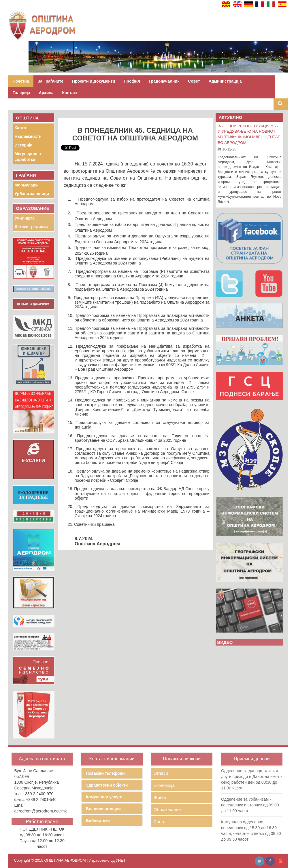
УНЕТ (120, 860)
